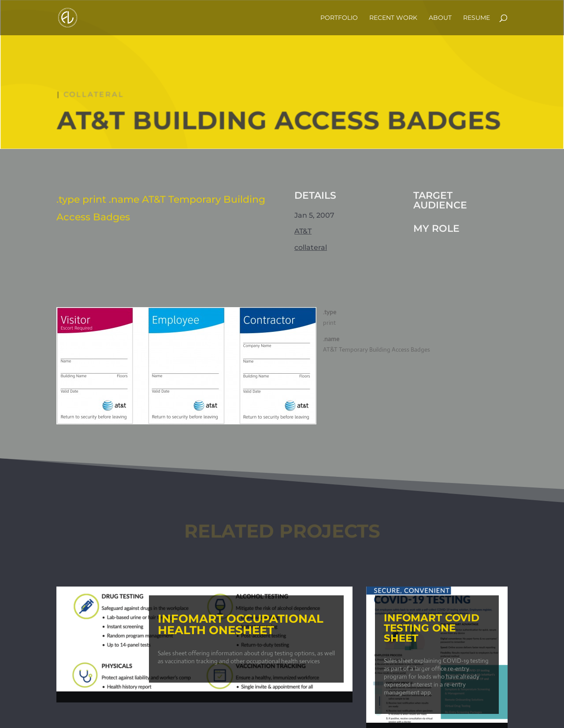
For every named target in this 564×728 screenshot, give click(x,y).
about (440, 18)
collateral (95, 95)
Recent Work (393, 18)
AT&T (303, 231)
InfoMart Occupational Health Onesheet (237, 624)
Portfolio (339, 18)
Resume (477, 18)
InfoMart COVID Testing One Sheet (432, 628)
